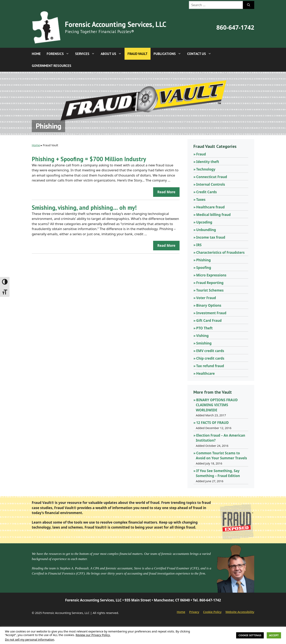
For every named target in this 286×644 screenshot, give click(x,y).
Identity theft (208, 162)
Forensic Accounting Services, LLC (116, 24)
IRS (199, 245)
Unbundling (206, 230)
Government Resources (52, 66)
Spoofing (204, 268)
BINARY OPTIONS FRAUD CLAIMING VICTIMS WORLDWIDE (217, 405)
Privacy (194, 612)
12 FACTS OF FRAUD (213, 423)
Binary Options (209, 305)
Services (86, 54)
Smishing (204, 343)
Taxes (201, 200)
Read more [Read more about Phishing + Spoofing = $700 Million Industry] (166, 192)
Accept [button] (274, 635)
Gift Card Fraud (209, 321)
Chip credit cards (210, 358)
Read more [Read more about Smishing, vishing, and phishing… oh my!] (166, 245)
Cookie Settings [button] (250, 635)
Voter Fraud (206, 298)
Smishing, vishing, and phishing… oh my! (84, 207)
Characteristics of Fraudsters (220, 252)
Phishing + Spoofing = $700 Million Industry (89, 159)
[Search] (249, 5)
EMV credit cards (210, 351)
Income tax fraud (211, 237)
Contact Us (201, 54)
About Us (113, 54)
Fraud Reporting (210, 283)
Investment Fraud (211, 313)
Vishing (202, 336)
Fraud (201, 154)
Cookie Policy (212, 612)
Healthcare (205, 373)
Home (36, 54)
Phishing (203, 260)
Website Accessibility (240, 612)
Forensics (59, 54)
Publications (169, 54)
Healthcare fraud (210, 207)
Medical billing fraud (214, 215)
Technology (206, 169)
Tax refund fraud (210, 366)
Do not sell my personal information (30, 639)
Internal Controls (211, 184)
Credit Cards (207, 192)
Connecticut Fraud (212, 177)
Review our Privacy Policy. (93, 635)
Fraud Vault (138, 54)
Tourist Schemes (210, 290)
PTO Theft (204, 328)
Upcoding (204, 222)
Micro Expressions (211, 275)
